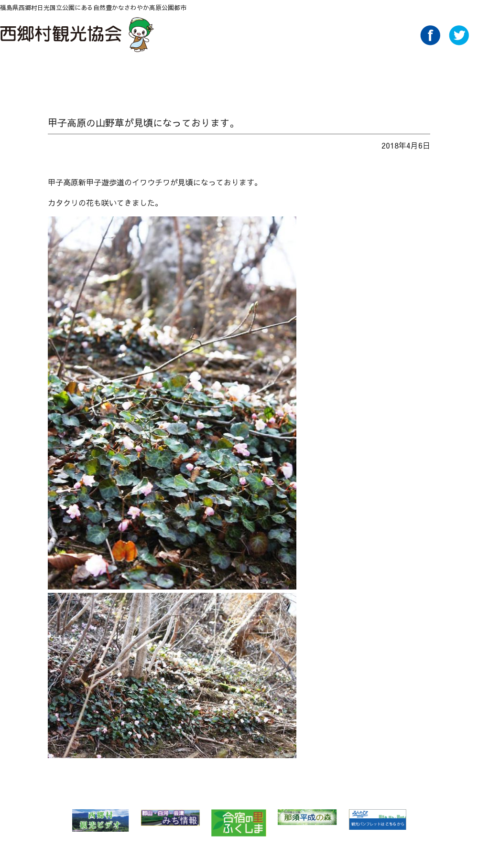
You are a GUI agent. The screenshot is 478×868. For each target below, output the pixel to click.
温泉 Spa (156, 75)
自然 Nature (88, 75)
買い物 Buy (292, 75)
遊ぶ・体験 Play (190, 75)
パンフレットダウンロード (360, 75)
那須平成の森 (307, 817)
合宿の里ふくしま (239, 823)
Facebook (430, 43)
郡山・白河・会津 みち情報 (170, 818)
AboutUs (394, 75)
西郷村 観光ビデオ (100, 820)
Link (428, 75)
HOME (20, 75)
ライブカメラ (460, 75)
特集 (122, 75)
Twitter (459, 43)
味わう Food (224, 75)
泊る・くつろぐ (258, 75)
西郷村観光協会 (78, 34)
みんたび (377, 820)
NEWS (54, 75)
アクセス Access (326, 75)
